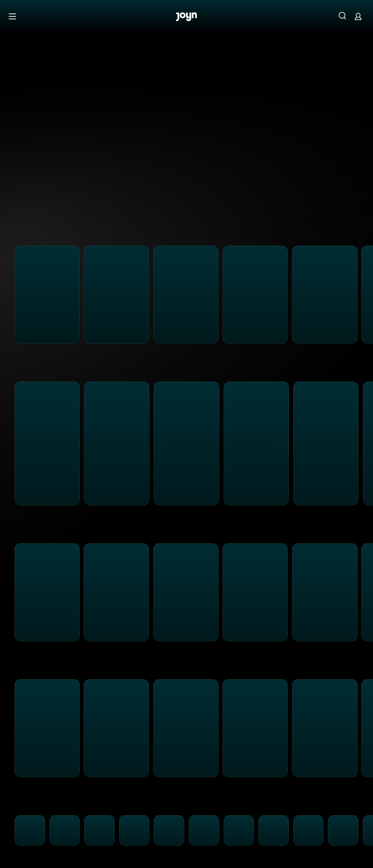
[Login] (358, 16)
